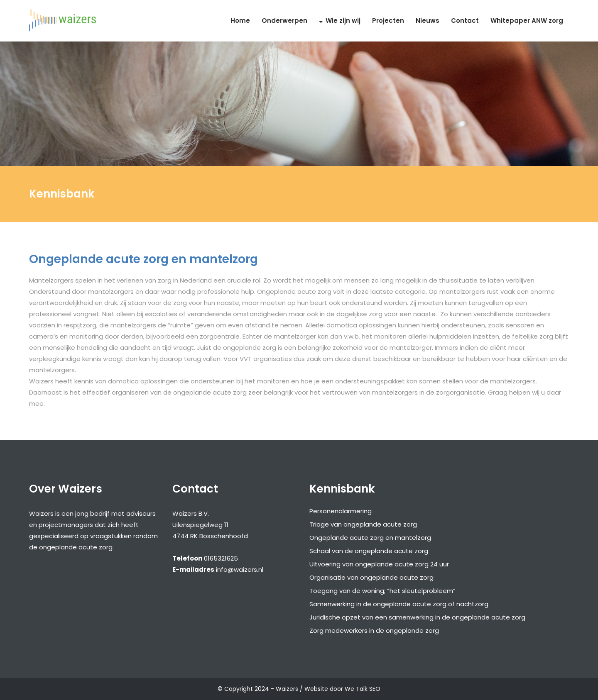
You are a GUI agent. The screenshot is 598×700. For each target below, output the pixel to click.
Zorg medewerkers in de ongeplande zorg (374, 630)
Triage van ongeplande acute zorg (363, 524)
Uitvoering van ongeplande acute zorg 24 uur (379, 564)
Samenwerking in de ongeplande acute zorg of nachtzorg (399, 604)
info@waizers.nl (240, 570)
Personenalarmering (341, 511)
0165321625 (221, 558)
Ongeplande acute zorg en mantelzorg (370, 538)
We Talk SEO (363, 689)
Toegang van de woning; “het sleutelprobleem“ (382, 591)
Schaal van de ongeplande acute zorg (369, 551)
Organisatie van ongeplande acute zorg (371, 577)
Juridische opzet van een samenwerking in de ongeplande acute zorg (417, 617)
